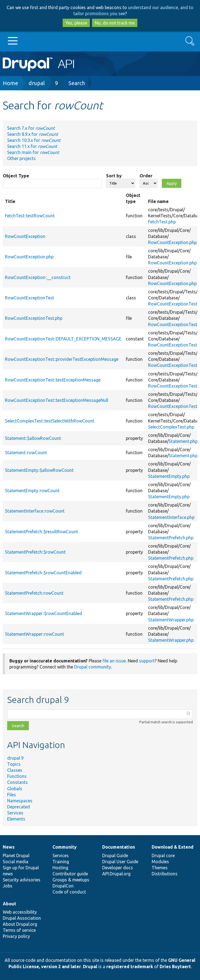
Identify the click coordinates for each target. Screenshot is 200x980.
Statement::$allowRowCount (33, 438)
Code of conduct (69, 892)
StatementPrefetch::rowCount (34, 593)
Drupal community (93, 667)
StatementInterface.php (171, 517)
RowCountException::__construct (38, 277)
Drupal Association (22, 918)
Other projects (21, 158)
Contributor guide (70, 874)
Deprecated (19, 807)
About (9, 904)
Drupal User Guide (120, 862)
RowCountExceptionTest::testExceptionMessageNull (57, 400)
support (147, 661)
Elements (16, 819)
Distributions (165, 874)
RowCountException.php (172, 242)
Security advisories (22, 880)
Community (65, 847)
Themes (160, 868)
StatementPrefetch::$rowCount (35, 552)
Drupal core (163, 856)
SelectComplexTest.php (171, 427)
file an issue (114, 661)
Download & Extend (173, 847)
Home (10, 83)
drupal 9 (15, 758)
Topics (14, 764)
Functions (17, 776)
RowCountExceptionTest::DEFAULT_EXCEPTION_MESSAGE (63, 339)
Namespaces (20, 801)
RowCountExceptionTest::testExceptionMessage (53, 380)
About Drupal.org (20, 924)
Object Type (16, 176)
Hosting (60, 868)
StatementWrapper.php (171, 620)
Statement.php (183, 441)
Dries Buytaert (175, 967)
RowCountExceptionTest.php (34, 318)
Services (15, 813)
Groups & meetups (71, 880)
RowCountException (25, 236)
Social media (16, 862)
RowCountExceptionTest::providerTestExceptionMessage (62, 359)
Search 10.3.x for (34, 140)
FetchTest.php (162, 222)
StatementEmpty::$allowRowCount (39, 470)
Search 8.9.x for (33, 134)
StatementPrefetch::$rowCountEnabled (43, 573)
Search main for (33, 152)
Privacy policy (16, 936)
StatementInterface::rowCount (35, 511)
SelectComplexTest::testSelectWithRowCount (50, 421)
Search (77, 83)
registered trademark (130, 967)
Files (12, 795)
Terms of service (19, 930)
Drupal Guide (115, 856)
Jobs (8, 886)
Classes (15, 770)
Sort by (114, 176)
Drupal (90, 967)
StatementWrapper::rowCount (34, 634)
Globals (15, 789)
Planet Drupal (16, 856)
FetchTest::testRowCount (30, 216)
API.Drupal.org (116, 874)
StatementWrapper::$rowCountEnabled (44, 613)
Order (146, 176)
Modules (160, 862)
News (9, 847)
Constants (17, 782)
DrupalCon (63, 886)
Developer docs (118, 868)
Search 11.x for (32, 146)
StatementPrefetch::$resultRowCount (41, 532)
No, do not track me (115, 23)
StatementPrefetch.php (171, 538)
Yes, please (76, 23)
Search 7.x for (31, 128)
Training (61, 862)
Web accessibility (20, 912)
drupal (37, 83)
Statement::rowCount (26, 453)
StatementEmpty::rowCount (32, 491)
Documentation (119, 847)
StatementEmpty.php (169, 476)
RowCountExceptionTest (30, 298)
